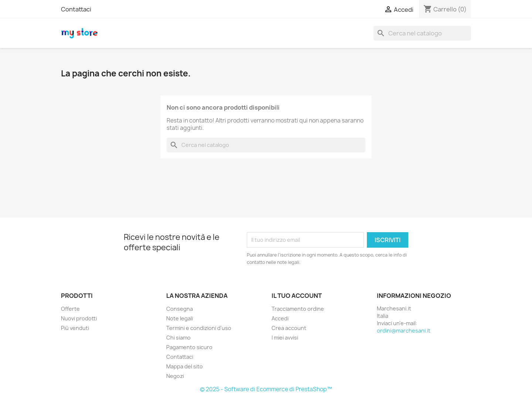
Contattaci (76, 9)
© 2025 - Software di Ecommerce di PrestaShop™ (266, 389)
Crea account (289, 328)
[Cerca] (422, 33)
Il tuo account (297, 296)
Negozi (175, 376)
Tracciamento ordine (298, 309)
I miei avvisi (285, 338)
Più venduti (75, 328)
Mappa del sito (185, 366)
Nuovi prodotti (79, 318)
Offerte (70, 309)
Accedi (280, 318)
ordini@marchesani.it (404, 331)
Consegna (180, 309)
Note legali (180, 318)
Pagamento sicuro (189, 347)
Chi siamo (178, 338)
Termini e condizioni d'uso (199, 328)
